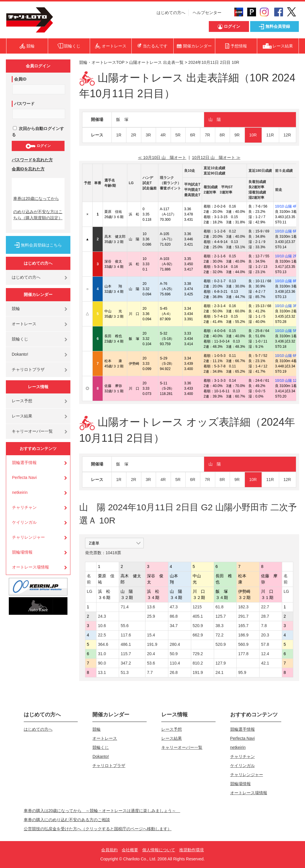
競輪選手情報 (24, 463)
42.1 (265, 663)
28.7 (265, 616)
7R (207, 135)
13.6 (151, 607)
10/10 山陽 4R (286, 206)
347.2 (126, 663)
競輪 (16, 309)
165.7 (243, 626)
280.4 (175, 644)
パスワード (24, 104)
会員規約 (109, 850)
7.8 (264, 626)
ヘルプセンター (207, 13)
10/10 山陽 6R (286, 231)
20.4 (151, 654)
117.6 (126, 635)
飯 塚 (122, 119)
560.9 (243, 644)
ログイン (38, 146)
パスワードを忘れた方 (32, 160)
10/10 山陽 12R (287, 381)
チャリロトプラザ (28, 369)
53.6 (151, 663)
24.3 (102, 616)
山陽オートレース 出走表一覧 (156, 62)
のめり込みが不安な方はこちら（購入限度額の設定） (38, 215)
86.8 (174, 616)
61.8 (220, 607)
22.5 (102, 635)
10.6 (102, 626)
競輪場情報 (22, 552)
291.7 (243, 616)
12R (287, 135)
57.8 (265, 644)
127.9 (221, 663)
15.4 (151, 635)
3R (148, 135)
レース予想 (22, 401)
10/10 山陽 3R (286, 306)
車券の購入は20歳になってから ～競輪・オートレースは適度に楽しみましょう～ (102, 811)
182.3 (243, 607)
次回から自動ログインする (38, 132)
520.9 (198, 626)
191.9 (152, 644)
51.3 (124, 672)
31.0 (102, 654)
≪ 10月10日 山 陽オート (162, 157)
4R (163, 135)
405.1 (198, 616)
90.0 (102, 663)
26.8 (174, 672)
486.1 (126, 644)
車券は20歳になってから (36, 198)
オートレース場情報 (30, 567)
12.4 (265, 654)
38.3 (220, 626)
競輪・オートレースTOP (102, 62)
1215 (197, 607)
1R (119, 135)
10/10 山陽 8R (286, 281)
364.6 (103, 644)
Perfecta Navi (24, 477)
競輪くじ (20, 339)
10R (253, 135)
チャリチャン (24, 507)
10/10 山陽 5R (286, 331)
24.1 (220, 672)
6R (193, 135)
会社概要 (130, 850)
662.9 (198, 635)
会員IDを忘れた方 (28, 169)
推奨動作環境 (192, 850)
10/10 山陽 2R (286, 256)
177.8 (243, 654)
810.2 (198, 663)
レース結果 (22, 416)
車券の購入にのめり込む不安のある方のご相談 (67, 820)
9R (237, 135)
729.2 (198, 654)
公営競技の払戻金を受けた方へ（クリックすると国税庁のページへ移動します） (98, 829)
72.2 (220, 635)
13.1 (102, 672)
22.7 (265, 607)
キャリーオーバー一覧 (32, 431)
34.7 (174, 626)
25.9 (151, 616)
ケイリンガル (24, 522)
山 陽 (215, 119)
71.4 (124, 607)
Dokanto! (20, 354)
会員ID (20, 79)
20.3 (265, 635)
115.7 (126, 654)
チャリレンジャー (28, 537)
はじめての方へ (171, 13)
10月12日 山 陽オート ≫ (216, 157)
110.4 (175, 663)
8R (222, 135)
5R (178, 135)
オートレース (24, 324)
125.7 (221, 616)
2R (133, 135)
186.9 (243, 635)
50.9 (174, 654)
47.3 (174, 607)
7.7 (150, 672)
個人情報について (159, 850)
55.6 (124, 626)
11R (270, 135)
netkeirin (20, 492)
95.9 (242, 672)
